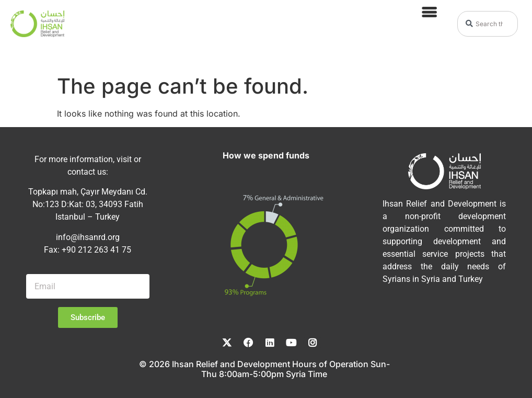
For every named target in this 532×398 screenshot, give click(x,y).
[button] (429, 12)
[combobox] (488, 24)
